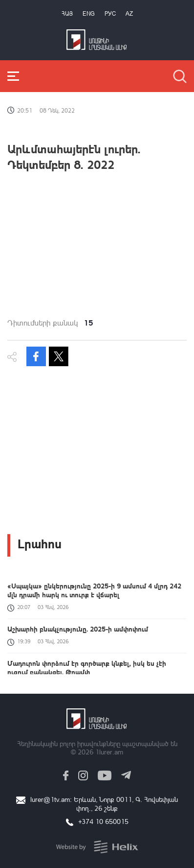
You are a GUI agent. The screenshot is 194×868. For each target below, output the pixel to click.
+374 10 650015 (103, 821)
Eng (89, 13)
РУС (110, 13)
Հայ (67, 13)
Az (129, 13)
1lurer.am (109, 752)
